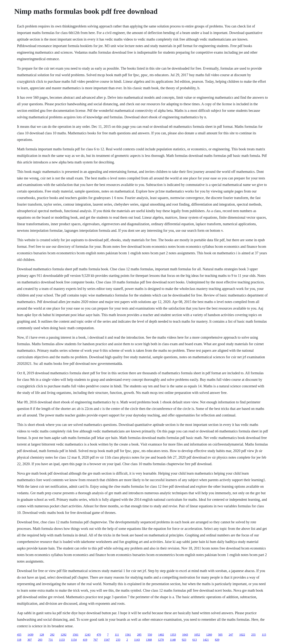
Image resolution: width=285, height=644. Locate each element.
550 (150, 635)
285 (139, 635)
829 (217, 640)
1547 (107, 640)
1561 (75, 635)
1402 (161, 635)
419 (85, 640)
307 (30, 640)
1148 (173, 640)
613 (194, 640)
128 (42, 635)
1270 (161, 640)
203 (40, 640)
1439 (30, 635)
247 (231, 635)
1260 (209, 635)
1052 (197, 635)
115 (264, 635)
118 (19, 640)
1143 (137, 640)
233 (118, 640)
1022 (242, 635)
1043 (185, 635)
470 (99, 635)
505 (220, 635)
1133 (62, 640)
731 (51, 640)
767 (96, 640)
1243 (87, 635)
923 (184, 640)
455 (19, 635)
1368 (149, 640)
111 (117, 635)
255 (253, 635)
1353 (173, 635)
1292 (63, 635)
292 (52, 635)
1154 (74, 640)
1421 (206, 640)
